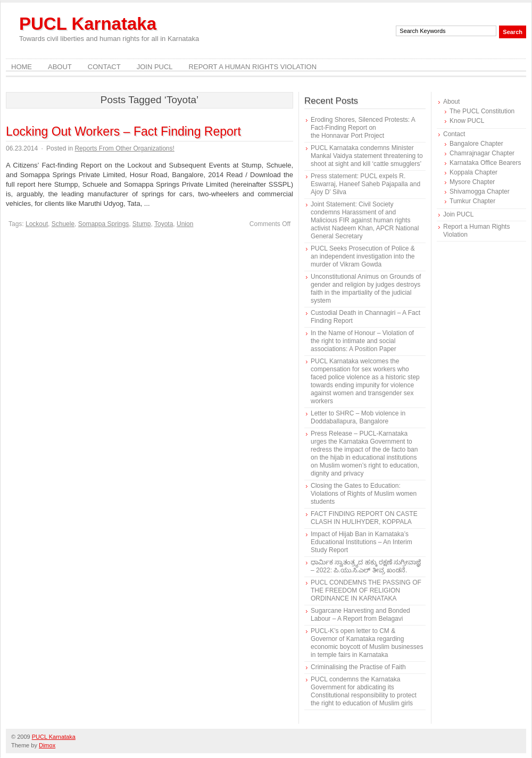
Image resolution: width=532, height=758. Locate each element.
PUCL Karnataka (88, 24)
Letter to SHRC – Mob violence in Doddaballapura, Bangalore (358, 417)
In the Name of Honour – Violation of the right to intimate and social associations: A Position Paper (362, 341)
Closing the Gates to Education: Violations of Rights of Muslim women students (364, 494)
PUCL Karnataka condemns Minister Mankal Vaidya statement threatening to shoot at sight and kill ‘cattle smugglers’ (367, 156)
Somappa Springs (103, 224)
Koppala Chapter (473, 172)
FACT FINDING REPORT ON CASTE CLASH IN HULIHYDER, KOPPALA (364, 518)
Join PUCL (155, 67)
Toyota (164, 224)
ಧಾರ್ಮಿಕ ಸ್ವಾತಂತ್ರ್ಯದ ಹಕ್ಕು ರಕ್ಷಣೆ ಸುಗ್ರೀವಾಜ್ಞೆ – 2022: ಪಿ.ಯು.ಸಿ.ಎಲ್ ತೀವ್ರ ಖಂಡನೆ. (366, 566)
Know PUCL (467, 121)
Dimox (47, 745)
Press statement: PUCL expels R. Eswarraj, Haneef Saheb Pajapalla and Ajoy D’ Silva (365, 184)
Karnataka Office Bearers (485, 163)
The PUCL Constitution (482, 111)
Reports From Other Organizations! (124, 148)
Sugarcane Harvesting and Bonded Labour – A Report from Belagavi (360, 615)
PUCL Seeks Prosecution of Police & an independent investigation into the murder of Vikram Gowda (363, 256)
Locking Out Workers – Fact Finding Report (123, 131)
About (60, 67)
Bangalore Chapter (476, 144)
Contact (104, 67)
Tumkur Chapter (472, 201)
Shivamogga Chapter (480, 191)
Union (185, 224)
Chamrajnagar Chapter (482, 153)
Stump (142, 224)
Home (22, 67)
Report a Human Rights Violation (253, 67)
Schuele (63, 224)
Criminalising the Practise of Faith (358, 667)
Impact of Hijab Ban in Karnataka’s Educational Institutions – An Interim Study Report (361, 542)
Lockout (37, 224)
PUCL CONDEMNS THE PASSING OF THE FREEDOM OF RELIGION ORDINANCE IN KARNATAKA (366, 590)
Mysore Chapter (472, 182)
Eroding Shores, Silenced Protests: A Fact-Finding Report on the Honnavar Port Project (363, 128)
